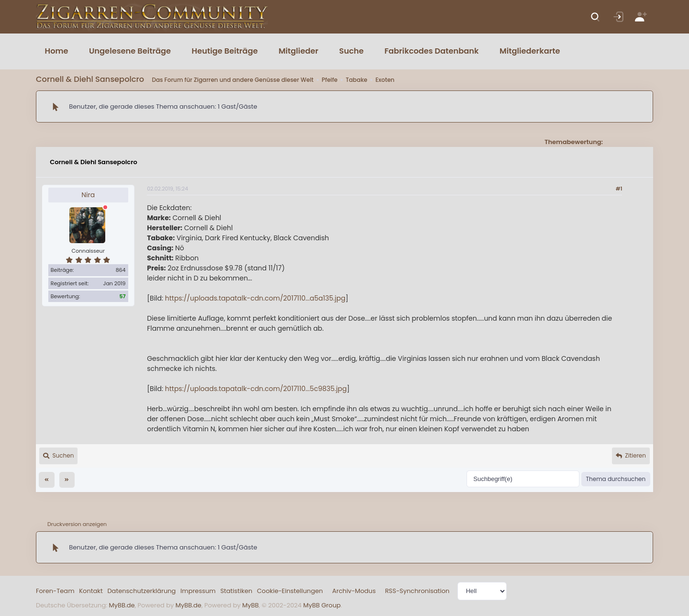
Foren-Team (55, 591)
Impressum (198, 591)
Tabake (356, 80)
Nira (88, 195)
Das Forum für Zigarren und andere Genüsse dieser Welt (233, 80)
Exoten (385, 80)
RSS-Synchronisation (417, 591)
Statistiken (236, 591)
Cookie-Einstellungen (290, 591)
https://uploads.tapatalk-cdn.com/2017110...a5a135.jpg (255, 298)
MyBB (250, 605)
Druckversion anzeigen (77, 524)
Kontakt (91, 591)
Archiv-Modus (354, 591)
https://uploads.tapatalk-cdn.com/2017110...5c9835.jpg (256, 389)
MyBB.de (122, 605)
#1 (619, 189)
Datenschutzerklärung (141, 591)
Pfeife (329, 80)
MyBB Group (322, 605)
